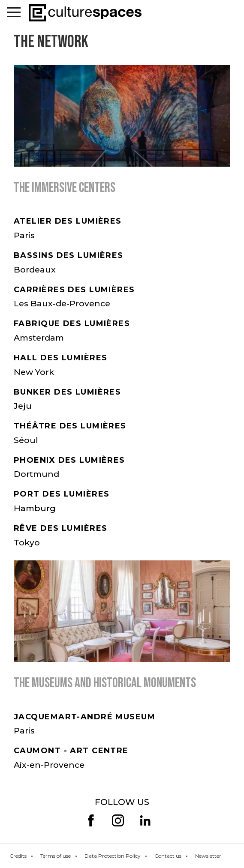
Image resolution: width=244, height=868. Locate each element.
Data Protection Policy (113, 856)
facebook (91, 820)
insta (118, 820)
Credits (18, 856)
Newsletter (208, 856)
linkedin (145, 820)
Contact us (168, 856)
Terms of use (56, 856)
